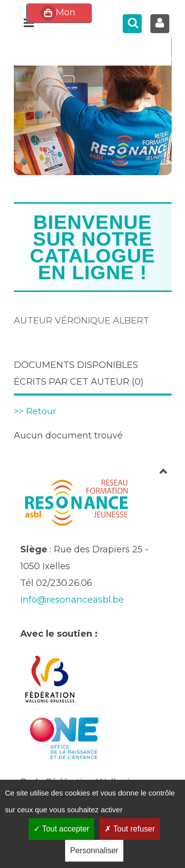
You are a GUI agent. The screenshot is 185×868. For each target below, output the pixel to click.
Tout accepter (61, 829)
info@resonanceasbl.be (72, 600)
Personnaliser (94, 850)
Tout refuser (130, 829)
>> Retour (35, 411)
